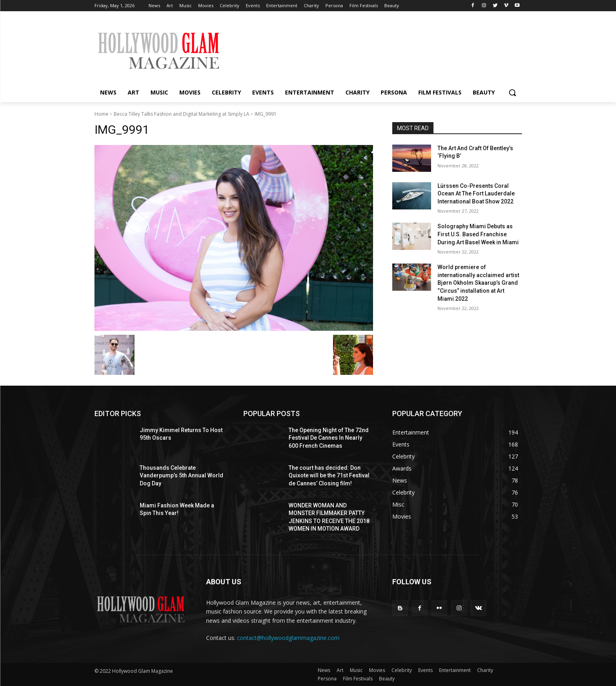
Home (101, 114)
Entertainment (455, 670)
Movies (377, 670)
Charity (485, 670)
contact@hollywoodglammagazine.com (288, 638)
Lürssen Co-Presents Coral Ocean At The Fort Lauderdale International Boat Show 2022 (476, 194)
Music (356, 670)
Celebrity (402, 670)
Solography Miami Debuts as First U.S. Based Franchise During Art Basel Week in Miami (478, 234)
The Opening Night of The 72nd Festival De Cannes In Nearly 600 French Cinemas (329, 438)
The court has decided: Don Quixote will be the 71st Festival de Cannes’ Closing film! (329, 476)
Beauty (387, 679)
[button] (512, 93)
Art (340, 670)
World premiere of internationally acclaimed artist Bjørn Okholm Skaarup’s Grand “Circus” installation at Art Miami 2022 (478, 283)
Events (425, 670)
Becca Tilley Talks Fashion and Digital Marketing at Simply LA (182, 114)
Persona (327, 679)
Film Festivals (358, 679)
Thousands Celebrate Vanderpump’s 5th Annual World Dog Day (182, 476)
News (324, 670)
